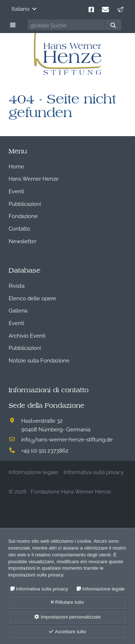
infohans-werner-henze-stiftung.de (67, 439)
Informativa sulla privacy (42, 589)
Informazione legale (103, 589)
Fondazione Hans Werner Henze (71, 491)
